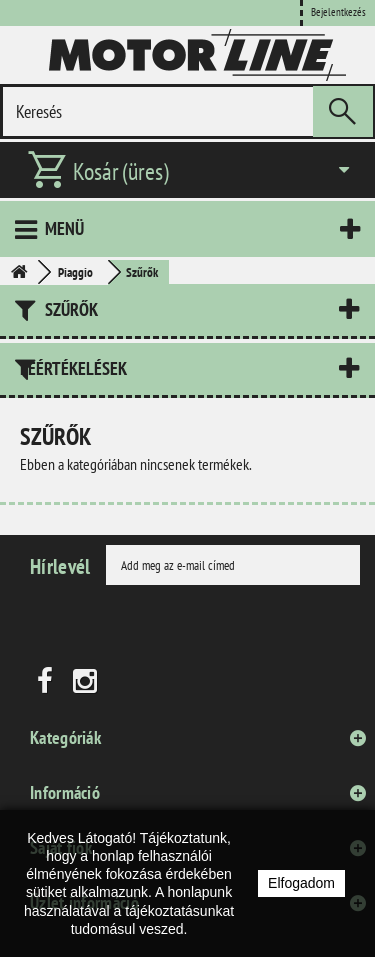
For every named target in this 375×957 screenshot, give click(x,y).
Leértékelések (73, 368)
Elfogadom (301, 883)
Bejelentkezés (338, 12)
